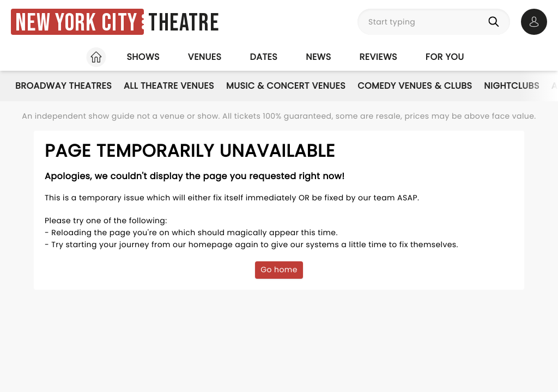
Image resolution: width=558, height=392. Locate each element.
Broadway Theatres (63, 86)
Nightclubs (511, 86)
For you (445, 57)
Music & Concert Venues (286, 86)
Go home (279, 269)
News (318, 57)
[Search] (496, 22)
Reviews (378, 57)
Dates (263, 57)
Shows (143, 57)
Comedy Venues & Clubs (415, 86)
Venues (205, 57)
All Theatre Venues (169, 86)
